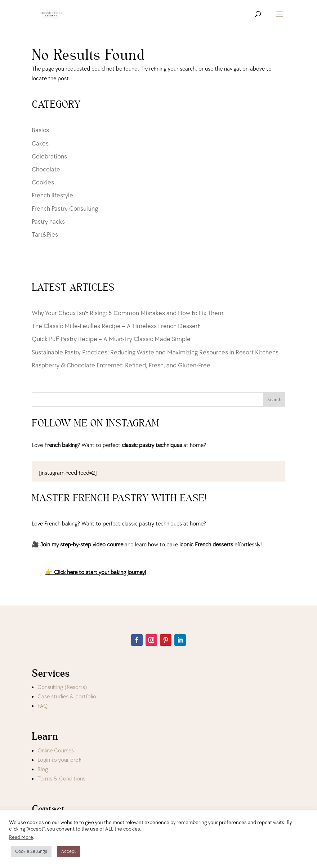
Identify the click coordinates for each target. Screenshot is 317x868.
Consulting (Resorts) (62, 687)
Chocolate (46, 169)
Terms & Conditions (61, 779)
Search (274, 400)
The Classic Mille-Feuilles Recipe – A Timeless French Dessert (116, 326)
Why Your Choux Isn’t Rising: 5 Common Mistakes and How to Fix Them (128, 313)
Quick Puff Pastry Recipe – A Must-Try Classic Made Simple (111, 339)
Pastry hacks (48, 222)
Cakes (40, 144)
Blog (43, 769)
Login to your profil (60, 760)
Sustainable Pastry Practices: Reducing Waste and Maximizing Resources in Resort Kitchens (155, 352)
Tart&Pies (45, 235)
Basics (40, 130)
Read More (21, 837)
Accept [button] (69, 851)
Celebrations (49, 156)
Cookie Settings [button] (31, 851)
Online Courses (56, 751)
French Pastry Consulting (65, 209)
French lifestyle (52, 195)
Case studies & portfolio (67, 697)
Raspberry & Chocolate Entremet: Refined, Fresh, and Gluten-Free (121, 365)
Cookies (43, 182)
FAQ (43, 706)
